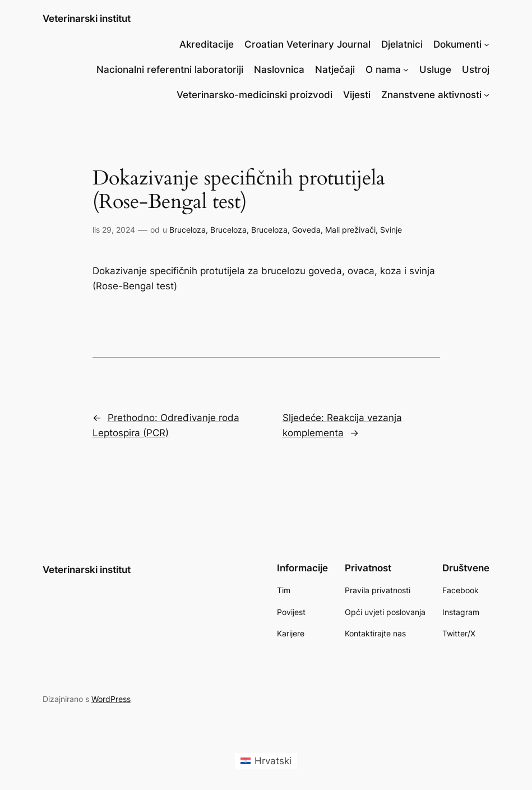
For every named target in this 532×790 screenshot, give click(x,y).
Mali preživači (350, 230)
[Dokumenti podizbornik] (487, 44)
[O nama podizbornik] (406, 70)
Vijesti (357, 95)
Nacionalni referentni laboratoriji (170, 70)
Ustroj (476, 70)
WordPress (111, 699)
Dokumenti (457, 44)
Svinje (391, 230)
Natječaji (335, 70)
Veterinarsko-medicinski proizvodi (255, 95)
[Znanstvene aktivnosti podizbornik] (487, 95)
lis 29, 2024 (114, 230)
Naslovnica (279, 70)
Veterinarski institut (87, 18)
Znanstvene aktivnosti (431, 95)
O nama (383, 70)
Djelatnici (402, 44)
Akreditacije (207, 44)
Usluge (435, 70)
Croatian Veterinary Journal (307, 44)
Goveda (306, 230)
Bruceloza (188, 230)
